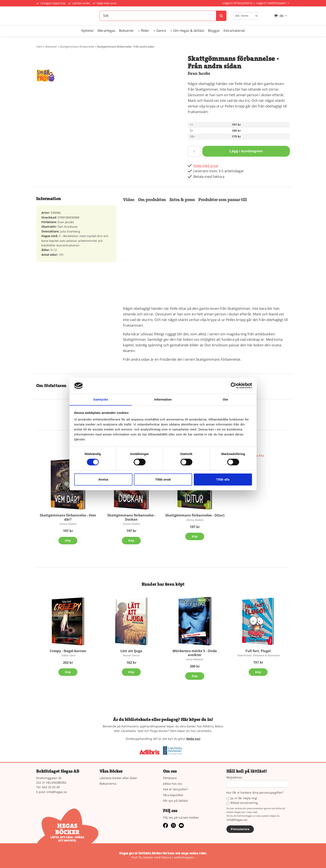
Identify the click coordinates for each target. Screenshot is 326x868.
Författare (170, 778)
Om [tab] (225, 399)
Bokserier (126, 31)
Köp (68, 541)
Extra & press (182, 200)
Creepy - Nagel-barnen (68, 651)
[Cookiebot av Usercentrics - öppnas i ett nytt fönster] (234, 386)
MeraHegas (106, 31)
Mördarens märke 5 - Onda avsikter (195, 653)
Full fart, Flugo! (258, 651)
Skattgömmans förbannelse (77, 47)
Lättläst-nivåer (79, 3)
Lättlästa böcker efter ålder (118, 778)
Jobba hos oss (173, 784)
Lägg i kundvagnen (246, 151)
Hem (39, 47)
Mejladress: (235, 778)
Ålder (145, 31)
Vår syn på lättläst (175, 801)
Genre (161, 31)
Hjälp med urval (104, 3)
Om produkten (152, 200)
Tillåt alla (223, 479)
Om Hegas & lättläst (189, 31)
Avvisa (103, 479)
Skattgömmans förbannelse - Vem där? (68, 517)
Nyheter (88, 31)
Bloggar (214, 31)
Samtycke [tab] (101, 399)
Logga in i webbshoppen (271, 3)
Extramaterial (234, 31)
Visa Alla (258, 456)
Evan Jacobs (199, 73)
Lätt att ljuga (131, 651)
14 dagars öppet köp (51, 3)
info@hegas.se (57, 792)
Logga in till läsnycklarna (237, 3)
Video (129, 200)
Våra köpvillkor (173, 795)
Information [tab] (163, 399)
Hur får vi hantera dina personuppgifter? (255, 793)
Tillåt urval (163, 479)
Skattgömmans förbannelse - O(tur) (195, 515)
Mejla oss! (193, 739)
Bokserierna (108, 784)
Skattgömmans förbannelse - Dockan (131, 517)
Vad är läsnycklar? (175, 789)
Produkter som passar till (223, 200)
